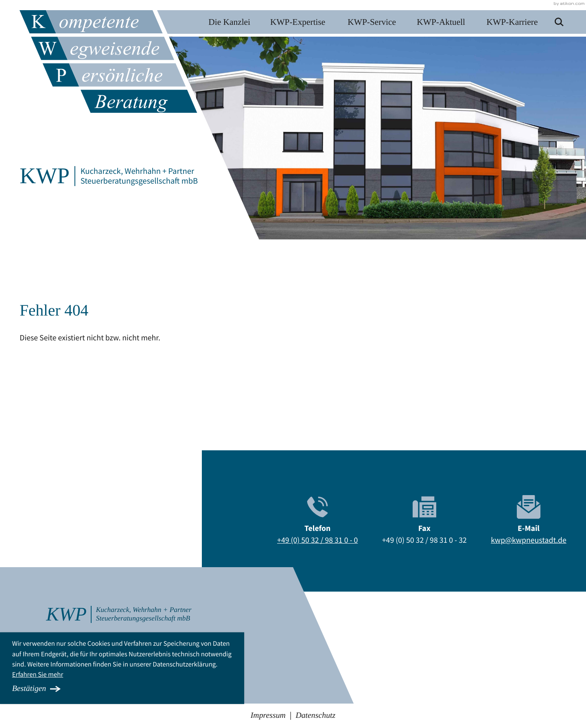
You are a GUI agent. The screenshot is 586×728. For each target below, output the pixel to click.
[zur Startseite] (111, 61)
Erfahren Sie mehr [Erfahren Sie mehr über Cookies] (38, 674)
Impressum (268, 715)
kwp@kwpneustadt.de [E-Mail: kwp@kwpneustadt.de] (529, 540)
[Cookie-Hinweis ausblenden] (122, 689)
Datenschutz (315, 715)
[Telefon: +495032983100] (317, 541)
